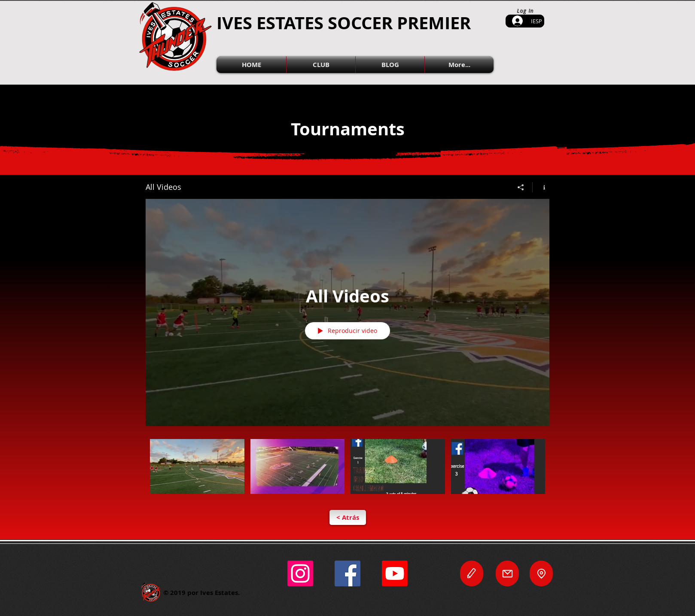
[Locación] (541, 573)
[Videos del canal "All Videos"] (347, 472)
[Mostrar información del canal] (541, 187)
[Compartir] (521, 187)
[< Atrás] (348, 517)
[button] (321, 65)
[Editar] (472, 573)
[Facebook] (347, 573)
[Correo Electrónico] (507, 573)
